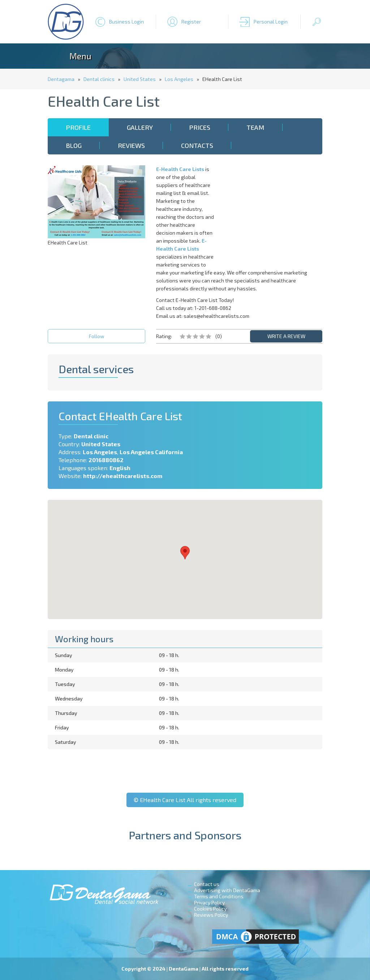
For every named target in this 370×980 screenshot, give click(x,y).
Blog (74, 145)
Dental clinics (99, 79)
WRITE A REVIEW (286, 336)
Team (255, 127)
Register (191, 22)
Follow (97, 336)
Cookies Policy (210, 909)
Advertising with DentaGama (227, 890)
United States (140, 79)
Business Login (126, 22)
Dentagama (61, 79)
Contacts (197, 145)
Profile (78, 127)
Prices (200, 127)
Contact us (207, 884)
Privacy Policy (209, 902)
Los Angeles (179, 79)
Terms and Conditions (219, 896)
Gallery (140, 127)
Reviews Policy (211, 915)
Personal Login (271, 22)
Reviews (131, 145)
